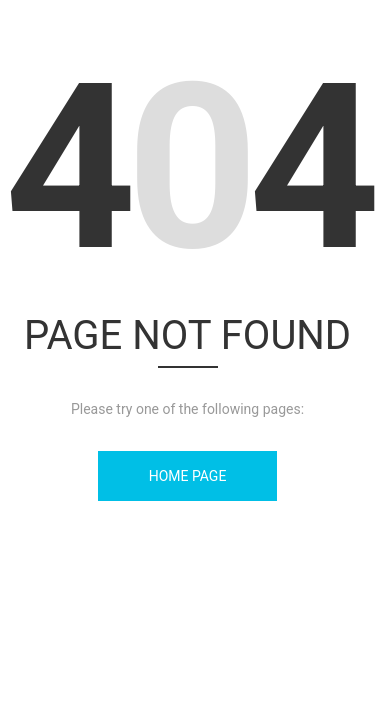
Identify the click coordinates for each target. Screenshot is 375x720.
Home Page (188, 476)
